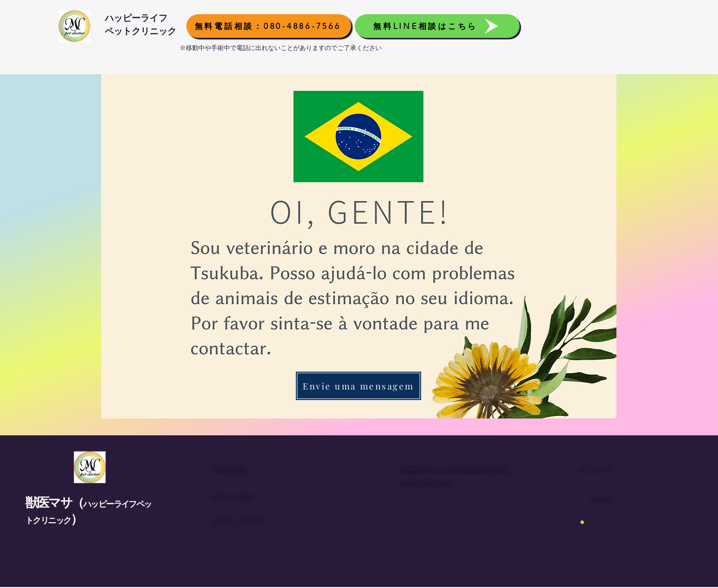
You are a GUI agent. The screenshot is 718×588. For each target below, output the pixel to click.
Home (600, 497)
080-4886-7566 (449, 510)
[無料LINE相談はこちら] (437, 26)
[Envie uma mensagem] (358, 386)
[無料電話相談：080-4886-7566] (269, 26)
